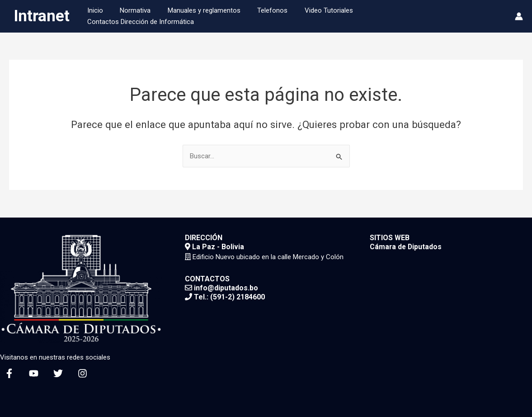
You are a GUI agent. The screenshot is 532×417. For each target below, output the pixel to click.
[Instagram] (82, 373)
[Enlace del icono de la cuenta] (519, 16)
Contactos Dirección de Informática (423, 16)
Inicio (112, 16)
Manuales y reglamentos (214, 16)
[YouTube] (34, 373)
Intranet (42, 16)
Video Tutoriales (332, 16)
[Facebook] (9, 373)
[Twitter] (58, 373)
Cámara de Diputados (406, 247)
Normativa (149, 16)
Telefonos (279, 16)
